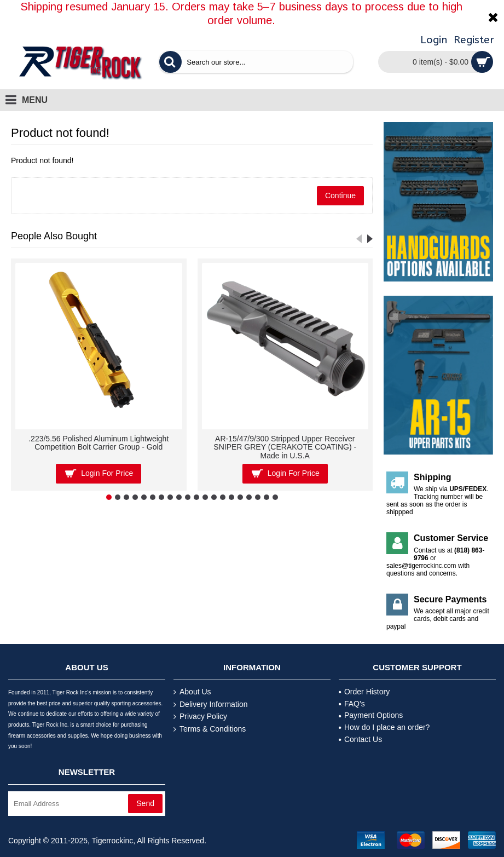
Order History (364, 692)
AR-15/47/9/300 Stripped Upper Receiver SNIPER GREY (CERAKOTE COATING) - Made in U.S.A (285, 447)
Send (145, 803)
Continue (340, 195)
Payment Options (371, 715)
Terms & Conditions (210, 729)
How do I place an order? (384, 727)
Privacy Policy (200, 717)
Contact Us (360, 739)
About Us (192, 692)
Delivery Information (211, 704)
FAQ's (352, 704)
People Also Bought (54, 236)
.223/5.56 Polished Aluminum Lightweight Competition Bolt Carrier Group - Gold (99, 443)
